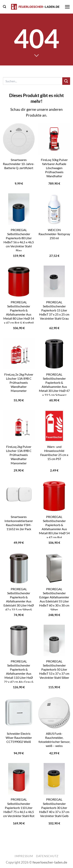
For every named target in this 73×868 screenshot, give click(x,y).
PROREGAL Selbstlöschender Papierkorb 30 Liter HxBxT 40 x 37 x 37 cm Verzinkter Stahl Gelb (54, 808)
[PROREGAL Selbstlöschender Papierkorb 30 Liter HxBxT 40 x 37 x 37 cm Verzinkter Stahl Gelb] (54, 779)
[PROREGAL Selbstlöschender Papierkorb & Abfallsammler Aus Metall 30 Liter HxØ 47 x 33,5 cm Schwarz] (54, 354)
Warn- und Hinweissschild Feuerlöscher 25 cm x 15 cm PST (54, 453)
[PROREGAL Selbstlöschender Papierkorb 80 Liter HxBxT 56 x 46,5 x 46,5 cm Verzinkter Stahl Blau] (19, 209)
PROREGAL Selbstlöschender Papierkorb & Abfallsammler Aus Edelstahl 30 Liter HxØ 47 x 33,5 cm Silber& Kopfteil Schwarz (19, 601)
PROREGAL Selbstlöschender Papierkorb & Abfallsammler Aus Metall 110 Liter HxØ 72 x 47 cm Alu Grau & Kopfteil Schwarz (19, 674)
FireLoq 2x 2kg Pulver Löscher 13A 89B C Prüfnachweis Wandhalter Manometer (19, 383)
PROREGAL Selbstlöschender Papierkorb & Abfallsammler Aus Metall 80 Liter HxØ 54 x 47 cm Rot (54, 527)
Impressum (24, 856)
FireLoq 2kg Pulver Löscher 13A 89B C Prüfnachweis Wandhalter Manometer (19, 455)
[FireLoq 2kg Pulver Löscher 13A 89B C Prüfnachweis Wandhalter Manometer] (19, 426)
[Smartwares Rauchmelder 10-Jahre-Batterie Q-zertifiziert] (19, 139)
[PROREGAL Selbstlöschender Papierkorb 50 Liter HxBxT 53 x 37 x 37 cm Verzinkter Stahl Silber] (54, 640)
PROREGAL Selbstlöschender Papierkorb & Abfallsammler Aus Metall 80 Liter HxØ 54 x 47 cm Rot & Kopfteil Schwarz (19, 314)
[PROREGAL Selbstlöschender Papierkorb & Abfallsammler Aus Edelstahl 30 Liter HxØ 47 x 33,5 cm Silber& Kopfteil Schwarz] (19, 568)
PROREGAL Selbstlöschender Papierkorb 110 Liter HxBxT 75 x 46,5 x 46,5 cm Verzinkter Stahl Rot (19, 808)
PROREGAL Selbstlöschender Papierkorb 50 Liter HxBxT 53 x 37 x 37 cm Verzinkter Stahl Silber (54, 669)
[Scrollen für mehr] (36, 56)
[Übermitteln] (66, 81)
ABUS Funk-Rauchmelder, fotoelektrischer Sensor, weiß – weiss (54, 740)
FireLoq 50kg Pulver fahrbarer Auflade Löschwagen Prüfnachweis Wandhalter (54, 168)
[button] (4, 7)
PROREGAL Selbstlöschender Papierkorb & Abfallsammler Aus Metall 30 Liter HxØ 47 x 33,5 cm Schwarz (54, 385)
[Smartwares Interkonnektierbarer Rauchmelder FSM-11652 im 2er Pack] (19, 496)
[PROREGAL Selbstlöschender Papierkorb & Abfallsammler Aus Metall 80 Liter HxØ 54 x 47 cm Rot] (54, 496)
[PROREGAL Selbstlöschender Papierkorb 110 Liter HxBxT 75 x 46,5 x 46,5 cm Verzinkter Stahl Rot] (19, 779)
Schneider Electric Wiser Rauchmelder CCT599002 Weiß (19, 738)
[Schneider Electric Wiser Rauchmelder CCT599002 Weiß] (19, 713)
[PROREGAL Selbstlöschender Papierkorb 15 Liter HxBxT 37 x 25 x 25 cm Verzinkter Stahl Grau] (54, 281)
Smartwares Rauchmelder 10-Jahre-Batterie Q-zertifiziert (19, 164)
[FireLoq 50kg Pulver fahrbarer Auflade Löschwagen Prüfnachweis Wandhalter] (54, 139)
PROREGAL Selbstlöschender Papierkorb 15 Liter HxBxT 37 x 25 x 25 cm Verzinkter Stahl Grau (54, 310)
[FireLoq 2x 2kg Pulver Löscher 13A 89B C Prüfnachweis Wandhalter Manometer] (19, 354)
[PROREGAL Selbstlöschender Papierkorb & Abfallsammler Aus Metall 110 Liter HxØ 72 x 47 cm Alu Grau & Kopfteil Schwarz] (19, 640)
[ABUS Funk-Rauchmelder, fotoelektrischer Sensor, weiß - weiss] (54, 713)
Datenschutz (47, 856)
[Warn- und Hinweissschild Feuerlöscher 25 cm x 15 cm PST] (54, 426)
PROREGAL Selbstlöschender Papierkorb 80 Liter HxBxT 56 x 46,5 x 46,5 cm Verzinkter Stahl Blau (19, 240)
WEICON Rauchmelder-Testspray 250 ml (54, 234)
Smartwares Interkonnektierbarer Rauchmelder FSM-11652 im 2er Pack (19, 523)
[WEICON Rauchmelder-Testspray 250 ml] (54, 209)
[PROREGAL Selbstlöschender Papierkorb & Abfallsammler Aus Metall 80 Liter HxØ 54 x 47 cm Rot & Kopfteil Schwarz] (19, 281)
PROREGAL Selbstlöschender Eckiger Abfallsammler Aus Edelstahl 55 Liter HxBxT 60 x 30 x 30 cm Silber (54, 599)
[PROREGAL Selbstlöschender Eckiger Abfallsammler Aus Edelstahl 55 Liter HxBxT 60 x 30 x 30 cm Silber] (54, 568)
